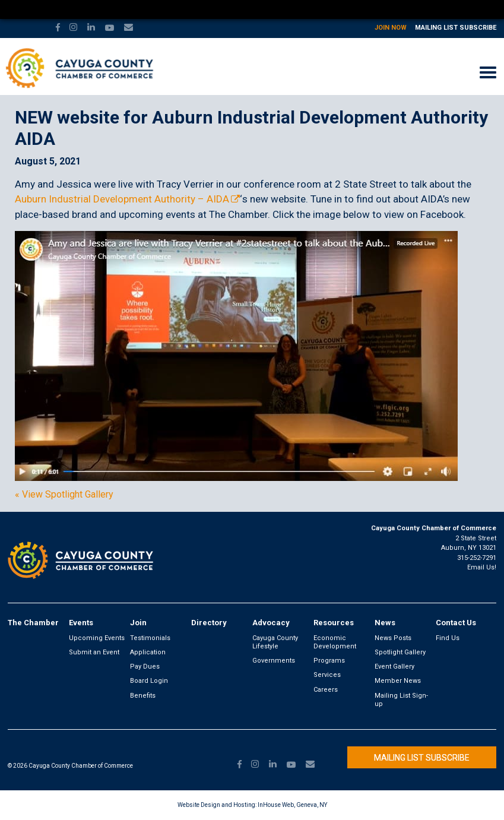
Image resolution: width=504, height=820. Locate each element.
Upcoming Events (97, 638)
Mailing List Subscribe (456, 28)
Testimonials (150, 638)
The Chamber (33, 623)
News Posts (393, 638)
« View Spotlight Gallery (64, 495)
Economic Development (335, 642)
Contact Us (456, 623)
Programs (329, 661)
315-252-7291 (477, 558)
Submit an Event (94, 652)
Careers (326, 690)
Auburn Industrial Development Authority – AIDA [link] (122, 199)
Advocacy (271, 623)
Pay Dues (145, 667)
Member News (398, 681)
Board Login (149, 681)
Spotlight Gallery (400, 652)
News (385, 623)
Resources (334, 623)
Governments (274, 661)
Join (138, 623)
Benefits (143, 696)
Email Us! (482, 567)
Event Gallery (394, 667)
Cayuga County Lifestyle (275, 642)
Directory (209, 623)
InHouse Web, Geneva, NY (292, 805)
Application (148, 652)
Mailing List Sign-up (401, 700)
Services (327, 675)
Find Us (448, 638)
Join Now (391, 28)
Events (81, 623)
